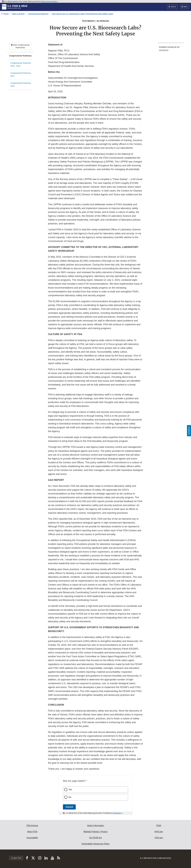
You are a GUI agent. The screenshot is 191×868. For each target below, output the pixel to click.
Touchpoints (116, 813)
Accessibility (32, 838)
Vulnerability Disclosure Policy (96, 844)
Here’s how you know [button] (50, 1)
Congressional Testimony (38, 14)
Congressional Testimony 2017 (21, 75)
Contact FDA (16, 858)
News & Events (18, 14)
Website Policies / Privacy (96, 832)
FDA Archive (32, 826)
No (70, 797)
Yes (70, 789)
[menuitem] (171, 49)
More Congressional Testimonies (20, 46)
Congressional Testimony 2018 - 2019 (21, 65)
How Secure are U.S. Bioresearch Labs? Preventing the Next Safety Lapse (83, 14)
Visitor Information (96, 826)
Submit (69, 807)
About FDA (32, 832)
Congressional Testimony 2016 (21, 85)
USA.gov (159, 838)
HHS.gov (159, 832)
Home (6, 14)
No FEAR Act (96, 838)
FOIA (159, 826)
